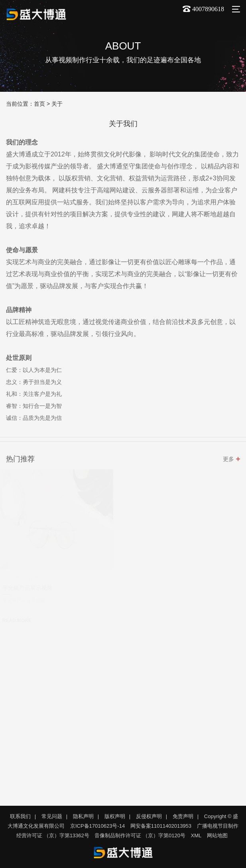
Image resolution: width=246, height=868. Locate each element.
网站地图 (217, 835)
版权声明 (115, 816)
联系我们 (20, 816)
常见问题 (52, 816)
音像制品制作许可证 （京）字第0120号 (140, 835)
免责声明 (183, 816)
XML (196, 835)
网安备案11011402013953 (161, 826)
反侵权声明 (149, 816)
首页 (39, 104)
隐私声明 (83, 816)
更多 (228, 460)
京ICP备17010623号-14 (97, 826)
